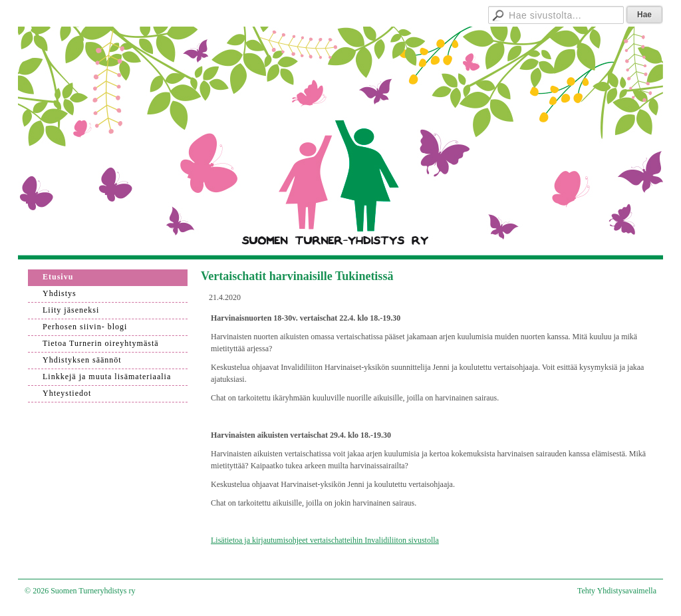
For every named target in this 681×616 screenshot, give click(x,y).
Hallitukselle (434, 13)
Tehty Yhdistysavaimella (617, 591)
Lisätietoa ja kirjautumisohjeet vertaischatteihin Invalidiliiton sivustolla (325, 540)
